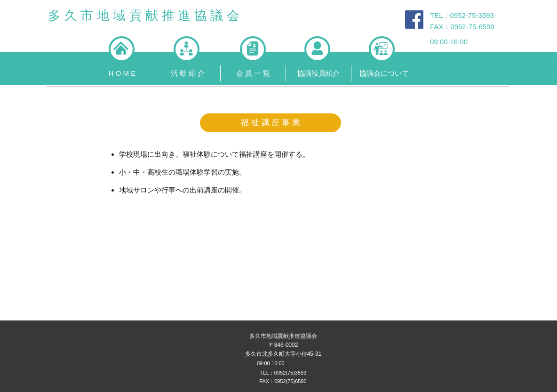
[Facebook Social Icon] (414, 20)
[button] (187, 73)
